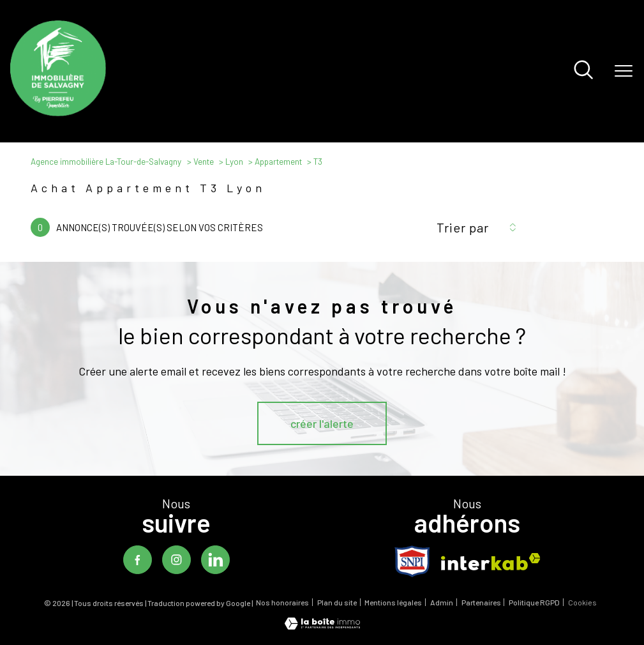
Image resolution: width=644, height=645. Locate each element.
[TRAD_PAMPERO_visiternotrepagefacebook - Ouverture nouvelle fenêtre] (138, 560)
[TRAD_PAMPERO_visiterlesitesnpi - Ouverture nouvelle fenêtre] (412, 561)
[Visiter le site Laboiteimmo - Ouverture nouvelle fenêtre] (322, 626)
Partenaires (481, 602)
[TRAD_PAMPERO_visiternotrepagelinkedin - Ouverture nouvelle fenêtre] (215, 560)
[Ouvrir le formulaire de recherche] (583, 71)
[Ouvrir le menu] (624, 71)
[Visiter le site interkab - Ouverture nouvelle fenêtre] (491, 562)
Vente (204, 162)
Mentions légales (393, 602)
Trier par (463, 227)
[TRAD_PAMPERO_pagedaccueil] (58, 112)
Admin (442, 602)
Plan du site (337, 602)
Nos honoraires (282, 602)
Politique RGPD (534, 602)
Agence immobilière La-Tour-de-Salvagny (106, 162)
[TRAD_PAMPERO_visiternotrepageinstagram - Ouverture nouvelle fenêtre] (176, 560)
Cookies (582, 603)
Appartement (278, 162)
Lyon (234, 162)
